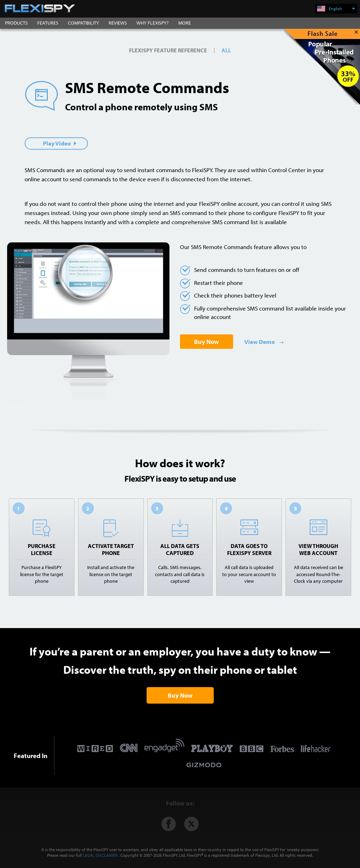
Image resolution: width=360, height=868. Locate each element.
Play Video (60, 143)
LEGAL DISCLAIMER (100, 855)
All (226, 50)
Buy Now (207, 342)
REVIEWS (118, 23)
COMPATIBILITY (83, 23)
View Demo (260, 342)
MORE (185, 23)
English (342, 9)
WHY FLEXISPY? (153, 23)
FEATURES (48, 23)
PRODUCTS (16, 23)
